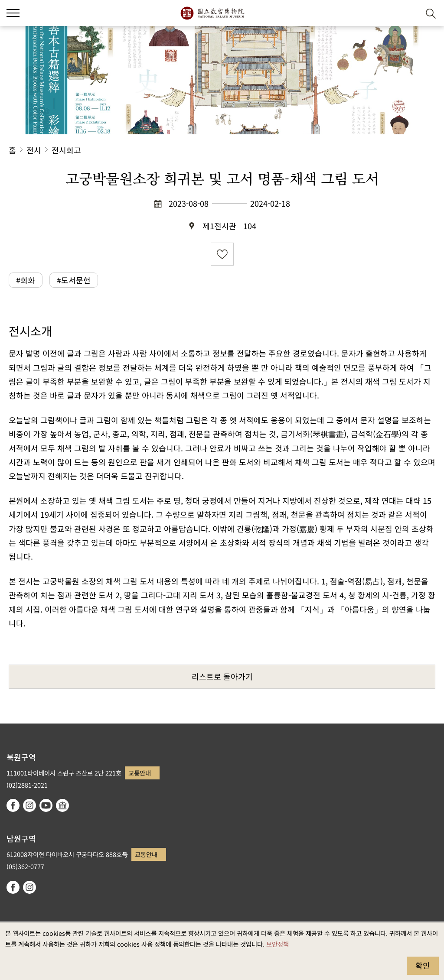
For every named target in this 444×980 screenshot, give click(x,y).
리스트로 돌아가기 (222, 676)
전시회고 (66, 150)
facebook (13, 805)
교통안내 (140, 773)
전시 (34, 150)
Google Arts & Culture (62, 805)
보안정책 (277, 944)
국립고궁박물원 (212, 13)
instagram (29, 805)
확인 (423, 965)
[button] (410, 13)
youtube (46, 805)
